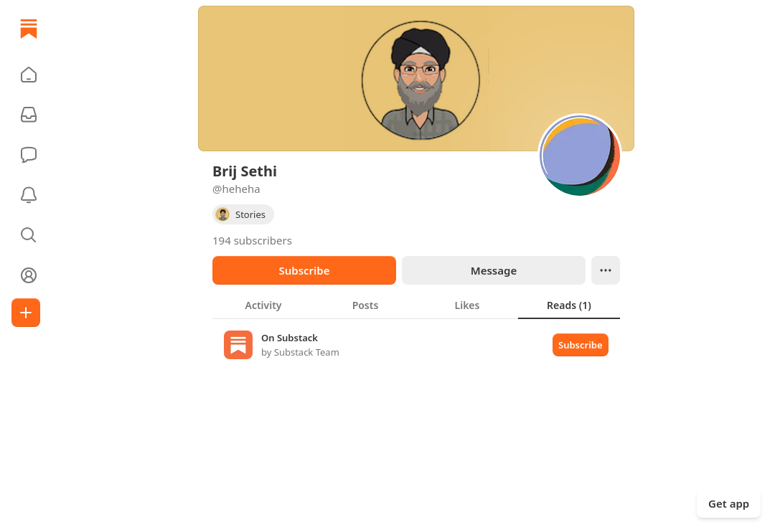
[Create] (26, 313)
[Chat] (29, 155)
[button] (29, 75)
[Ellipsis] (606, 270)
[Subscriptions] (29, 115)
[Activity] (29, 195)
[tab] (263, 305)
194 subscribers (252, 240)
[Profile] (29, 275)
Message (494, 270)
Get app (729, 503)
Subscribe (304, 270)
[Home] (29, 29)
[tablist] (416, 305)
